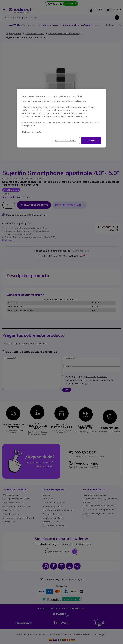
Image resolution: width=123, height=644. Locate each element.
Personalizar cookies (66, 141)
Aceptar (91, 140)
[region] (61, 118)
